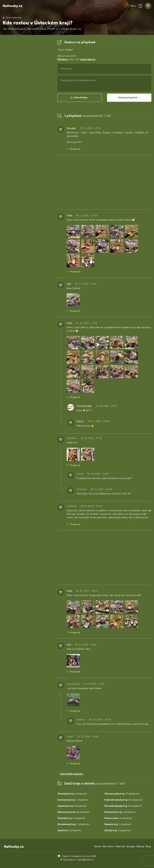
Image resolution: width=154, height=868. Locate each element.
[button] (140, 6)
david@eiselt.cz (86, 860)
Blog (148, 846)
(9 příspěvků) (72, 806)
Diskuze (140, 846)
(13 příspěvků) (122, 794)
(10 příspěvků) (123, 800)
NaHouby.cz (13, 6)
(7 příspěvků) (73, 824)
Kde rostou (108, 846)
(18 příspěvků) (74, 812)
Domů (98, 846)
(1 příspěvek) (73, 800)
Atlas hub (120, 846)
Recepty (131, 846)
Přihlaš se (62, 59)
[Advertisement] (27, 88)
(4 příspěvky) (118, 818)
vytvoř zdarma (88, 59)
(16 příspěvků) (123, 806)
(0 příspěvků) (72, 794)
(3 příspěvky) (117, 830)
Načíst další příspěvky (71, 774)
